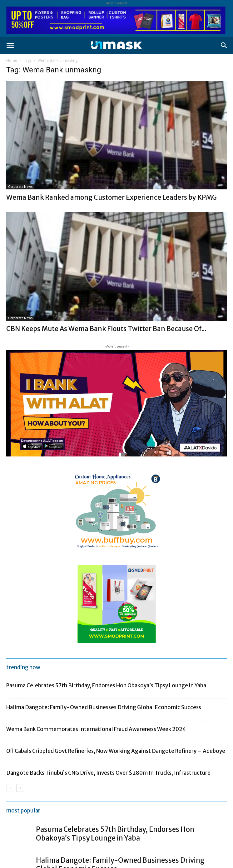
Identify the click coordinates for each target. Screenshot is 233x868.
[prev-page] (10, 788)
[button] (10, 46)
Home (12, 60)
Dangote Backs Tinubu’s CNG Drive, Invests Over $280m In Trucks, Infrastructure (108, 773)
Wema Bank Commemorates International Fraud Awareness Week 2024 (96, 729)
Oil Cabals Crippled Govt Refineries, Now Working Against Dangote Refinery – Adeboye (116, 751)
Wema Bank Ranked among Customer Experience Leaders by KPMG (112, 197)
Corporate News (20, 187)
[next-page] (20, 788)
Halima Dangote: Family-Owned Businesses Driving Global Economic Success (104, 707)
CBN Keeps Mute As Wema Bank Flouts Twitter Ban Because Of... (106, 329)
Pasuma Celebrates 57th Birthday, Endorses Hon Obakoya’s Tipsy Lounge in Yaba (106, 685)
